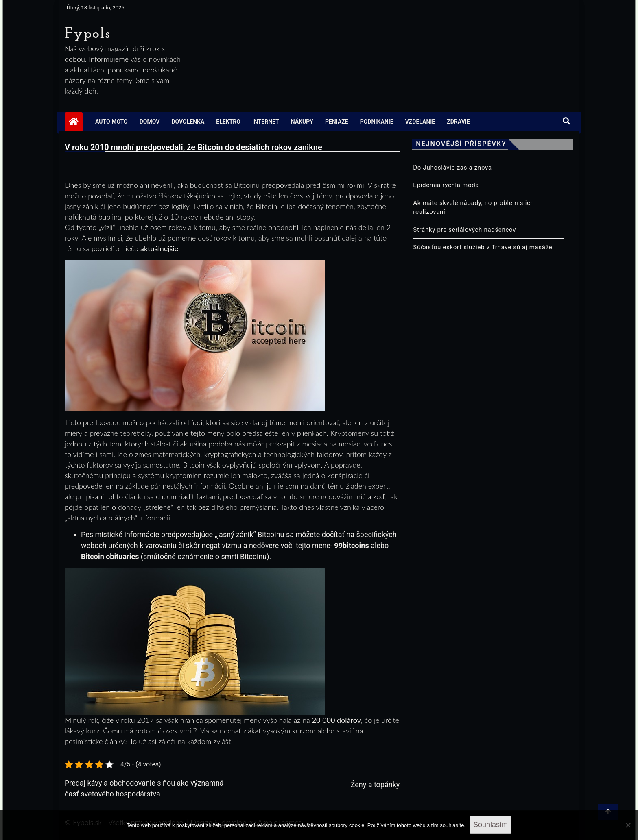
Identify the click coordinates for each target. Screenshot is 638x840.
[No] (628, 825)
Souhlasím (491, 825)
